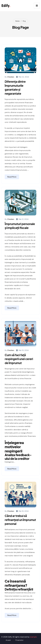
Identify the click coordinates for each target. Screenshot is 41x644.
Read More (12, 177)
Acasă (8, 640)
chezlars (11, 77)
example (33, 637)
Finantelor (19, 640)
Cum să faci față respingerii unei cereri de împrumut (19, 359)
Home (17, 21)
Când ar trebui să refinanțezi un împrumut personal (20, 520)
